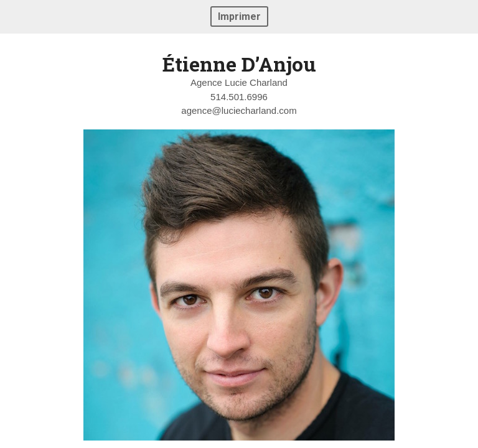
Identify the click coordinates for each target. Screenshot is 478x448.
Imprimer (239, 16)
